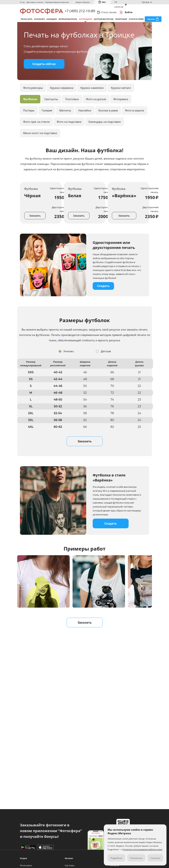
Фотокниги (39, 23)
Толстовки (72, 106)
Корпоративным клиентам (57, 2)
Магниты (65, 117)
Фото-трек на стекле (36, 129)
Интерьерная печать (68, 23)
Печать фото (26, 23)
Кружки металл (121, 95)
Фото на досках (96, 106)
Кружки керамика (62, 95)
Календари (52, 23)
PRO (104, 2)
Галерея (47, 117)
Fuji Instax (70, 865)
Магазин (151, 23)
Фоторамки (121, 106)
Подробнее (116, 858)
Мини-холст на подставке (40, 140)
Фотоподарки (86, 23)
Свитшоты (51, 106)
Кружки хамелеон (92, 95)
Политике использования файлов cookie (143, 849)
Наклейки (85, 117)
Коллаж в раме (108, 117)
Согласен (155, 858)
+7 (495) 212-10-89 (80, 12)
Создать (103, 293)
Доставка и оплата (35, 2)
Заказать (35, 223)
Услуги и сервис (136, 23)
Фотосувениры (33, 95)
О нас (22, 2)
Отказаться (136, 858)
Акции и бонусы (83, 2)
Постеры (29, 117)
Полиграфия (121, 23)
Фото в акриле (135, 117)
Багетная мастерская (104, 23)
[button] (29, 593)
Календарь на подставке (105, 129)
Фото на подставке (69, 129)
